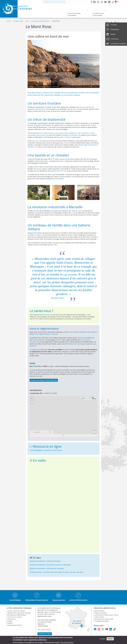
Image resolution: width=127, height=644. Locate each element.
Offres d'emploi (100, 617)
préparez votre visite (70, 332)
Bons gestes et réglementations (17, 615)
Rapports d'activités (101, 613)
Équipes (10, 623)
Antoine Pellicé (61, 340)
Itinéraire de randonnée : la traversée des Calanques (47, 568)
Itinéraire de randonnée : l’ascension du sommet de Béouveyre (50, 565)
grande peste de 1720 (59, 171)
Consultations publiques (102, 621)
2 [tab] (91, 87)
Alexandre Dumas (58, 298)
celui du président (39, 340)
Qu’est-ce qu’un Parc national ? (17, 611)
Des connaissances (77, 11)
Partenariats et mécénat (15, 625)
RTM (34, 366)
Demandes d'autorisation (37, 600)
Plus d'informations (67, 642)
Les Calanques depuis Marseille (40, 21)
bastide (39, 169)
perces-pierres (41, 135)
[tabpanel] (64, 64)
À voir (27, 21)
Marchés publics (100, 611)
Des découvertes (53, 11)
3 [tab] (93, 87)
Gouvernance (12, 619)
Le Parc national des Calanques (56, 2)
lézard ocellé (83, 145)
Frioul (74, 109)
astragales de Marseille (70, 135)
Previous (32, 64)
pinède (31, 125)
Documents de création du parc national (107, 615)
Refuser (110, 639)
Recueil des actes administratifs (104, 619)
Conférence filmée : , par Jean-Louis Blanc (57, 572)
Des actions (98, 11)
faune (37, 141)
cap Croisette (70, 274)
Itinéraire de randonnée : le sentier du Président (45, 561)
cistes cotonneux (83, 133)
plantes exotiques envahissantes (70, 137)
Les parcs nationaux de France (79, 2)
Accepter (102, 639)
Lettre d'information (78, 600)
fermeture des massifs (74, 344)
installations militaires (35, 235)
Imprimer (107, 22)
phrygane (48, 125)
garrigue (39, 125)
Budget (10, 621)
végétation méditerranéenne (37, 109)
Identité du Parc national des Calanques (19, 613)
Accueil (9, 21)
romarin (92, 133)
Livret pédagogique (46, 450)
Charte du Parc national (15, 617)
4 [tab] (95, 87)
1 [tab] (89, 87)
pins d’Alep (59, 133)
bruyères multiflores (70, 133)
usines (80, 211)
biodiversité (45, 315)
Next (95, 64)
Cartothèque (15, 600)
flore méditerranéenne (47, 133)
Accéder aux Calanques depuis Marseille (44, 380)
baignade (35, 350)
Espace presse (59, 600)
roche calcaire (87, 107)
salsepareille (32, 135)
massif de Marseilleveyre (86, 338)
